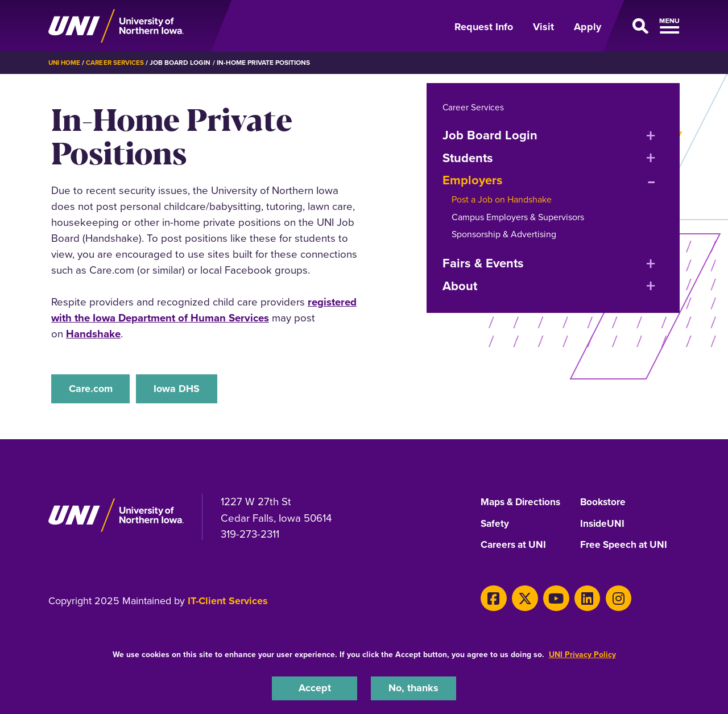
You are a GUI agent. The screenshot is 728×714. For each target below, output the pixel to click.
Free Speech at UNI (625, 547)
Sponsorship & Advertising (504, 234)
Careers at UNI (515, 547)
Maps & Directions (523, 503)
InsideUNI (603, 525)
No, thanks (413, 688)
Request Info (484, 27)
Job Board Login (490, 135)
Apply (588, 27)
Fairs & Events (483, 263)
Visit (543, 27)
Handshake (93, 334)
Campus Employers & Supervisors (518, 216)
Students (468, 157)
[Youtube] (550, 599)
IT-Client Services (228, 602)
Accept (315, 688)
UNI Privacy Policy (582, 653)
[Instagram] (607, 599)
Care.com (92, 388)
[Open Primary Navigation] (647, 26)
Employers (473, 179)
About (460, 285)
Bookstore (604, 503)
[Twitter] (521, 599)
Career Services (117, 63)
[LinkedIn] (579, 599)
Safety (495, 525)
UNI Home (65, 63)
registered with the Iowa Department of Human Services (204, 309)
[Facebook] (492, 599)
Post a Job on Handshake (502, 199)
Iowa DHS (185, 388)
